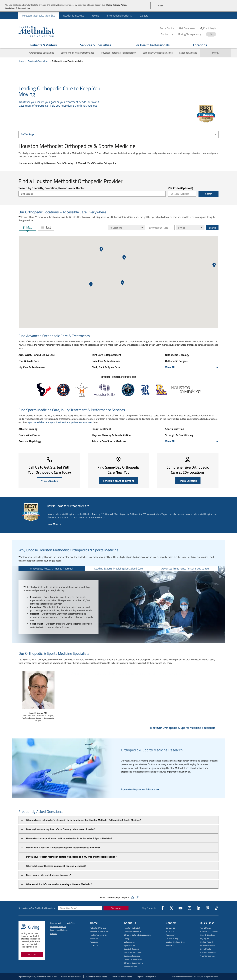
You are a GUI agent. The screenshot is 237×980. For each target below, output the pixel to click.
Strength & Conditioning (179, 435)
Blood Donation (130, 966)
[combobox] (118, 134)
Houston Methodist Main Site (39, 16)
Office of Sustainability (134, 963)
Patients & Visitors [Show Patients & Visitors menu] (43, 45)
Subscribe (116, 908)
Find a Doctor (167, 28)
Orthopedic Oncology (177, 355)
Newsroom (170, 935)
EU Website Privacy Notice (96, 977)
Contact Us (170, 928)
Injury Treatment (101, 429)
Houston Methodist (132, 928)
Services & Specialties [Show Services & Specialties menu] (96, 45)
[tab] (52, 568)
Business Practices (132, 956)
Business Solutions (208, 952)
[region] (118, 6)
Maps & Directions (208, 935)
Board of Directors (132, 949)
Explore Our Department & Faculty (138, 789)
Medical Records (207, 942)
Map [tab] (29, 227)
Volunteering (129, 942)
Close (161, 6)
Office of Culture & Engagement (137, 935)
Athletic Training (28, 429)
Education (94, 938)
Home (21, 61)
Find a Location (188, 481)
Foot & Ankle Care (29, 361)
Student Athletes (188, 53)
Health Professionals (99, 935)
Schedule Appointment (209, 931)
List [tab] (48, 227)
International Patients (119, 16)
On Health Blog (172, 938)
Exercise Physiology (30, 441)
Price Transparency (208, 956)
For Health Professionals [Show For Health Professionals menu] (152, 45)
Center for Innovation (133, 959)
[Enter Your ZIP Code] (161, 228)
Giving (96, 16)
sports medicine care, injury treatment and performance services (60, 422)
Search (208, 194)
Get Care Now (187, 28)
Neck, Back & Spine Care (106, 367)
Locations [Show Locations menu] (200, 45)
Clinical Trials (205, 949)
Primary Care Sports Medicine (109, 441)
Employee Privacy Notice (146, 977)
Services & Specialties (38, 61)
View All (192, 367)
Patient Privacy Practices (71, 977)
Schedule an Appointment (118, 481)
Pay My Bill (205, 938)
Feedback (170, 945)
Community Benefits (133, 931)
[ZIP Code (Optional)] (182, 194)
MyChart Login (208, 28)
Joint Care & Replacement (106, 355)
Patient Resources (207, 945)
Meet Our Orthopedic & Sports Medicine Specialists (184, 728)
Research (94, 942)
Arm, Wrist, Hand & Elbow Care (37, 355)
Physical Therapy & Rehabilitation (118, 53)
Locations (94, 945)
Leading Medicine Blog (175, 942)
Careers (144, 16)
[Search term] (211, 34)
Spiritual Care (130, 945)
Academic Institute (74, 16)
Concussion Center (29, 435)
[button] (91, 284)
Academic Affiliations (133, 952)
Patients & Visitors (98, 928)
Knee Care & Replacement (107, 361)
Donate (32, 954)
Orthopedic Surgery (176, 361)
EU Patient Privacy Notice (122, 977)
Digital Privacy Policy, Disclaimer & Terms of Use (38, 977)
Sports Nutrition (175, 429)
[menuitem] (39, 15)
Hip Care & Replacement (32, 367)
